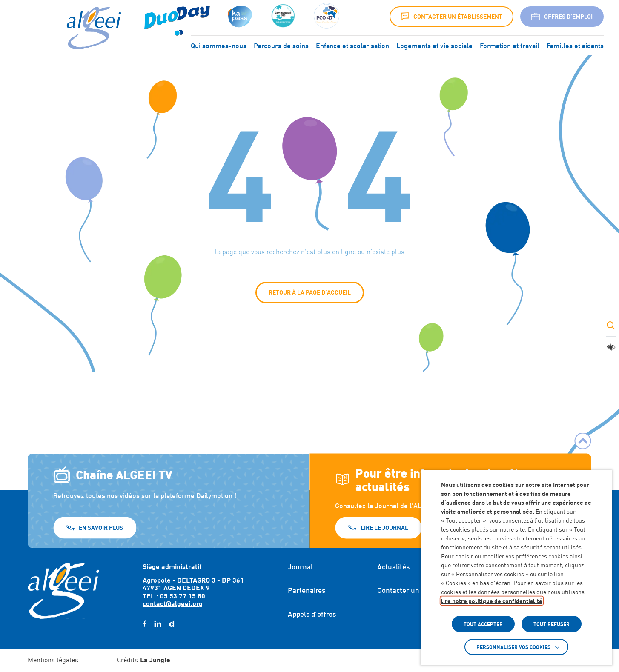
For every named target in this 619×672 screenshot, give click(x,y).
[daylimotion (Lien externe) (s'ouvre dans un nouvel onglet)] (172, 624)
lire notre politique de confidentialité (492, 601)
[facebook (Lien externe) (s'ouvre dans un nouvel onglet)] (145, 624)
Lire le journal (384, 527)
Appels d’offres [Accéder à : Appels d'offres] (312, 614)
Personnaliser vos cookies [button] (513, 647)
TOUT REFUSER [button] (552, 624)
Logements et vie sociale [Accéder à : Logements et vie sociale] (434, 45)
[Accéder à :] (283, 17)
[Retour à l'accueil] (63, 591)
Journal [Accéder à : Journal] (300, 567)
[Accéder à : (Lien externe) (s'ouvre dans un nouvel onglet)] (177, 17)
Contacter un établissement (451, 17)
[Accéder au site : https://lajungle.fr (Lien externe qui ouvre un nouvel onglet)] (155, 661)
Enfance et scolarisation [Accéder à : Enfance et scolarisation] (352, 45)
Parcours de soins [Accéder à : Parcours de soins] (281, 45)
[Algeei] (92, 29)
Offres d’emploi (562, 17)
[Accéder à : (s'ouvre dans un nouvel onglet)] (239, 17)
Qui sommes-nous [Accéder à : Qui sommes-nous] (219, 45)
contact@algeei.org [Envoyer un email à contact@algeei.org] (173, 603)
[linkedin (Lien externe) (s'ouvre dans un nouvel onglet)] (158, 624)
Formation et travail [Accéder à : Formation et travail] (510, 45)
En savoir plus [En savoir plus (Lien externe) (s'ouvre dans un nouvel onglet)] (101, 527)
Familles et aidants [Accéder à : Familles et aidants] (575, 45)
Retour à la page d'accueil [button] (310, 292)
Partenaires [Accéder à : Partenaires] (307, 590)
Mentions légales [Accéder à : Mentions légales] (53, 660)
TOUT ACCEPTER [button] (483, 624)
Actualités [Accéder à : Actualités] (393, 567)
